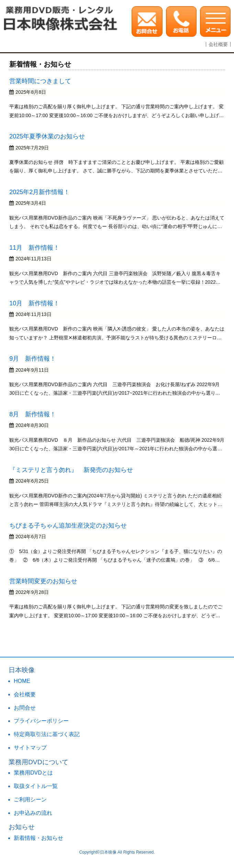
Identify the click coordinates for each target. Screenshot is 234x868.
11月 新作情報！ (34, 248)
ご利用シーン (30, 799)
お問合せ (25, 708)
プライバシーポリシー (41, 721)
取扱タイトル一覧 (36, 786)
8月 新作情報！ (33, 414)
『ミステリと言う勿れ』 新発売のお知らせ (71, 470)
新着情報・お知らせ (38, 838)
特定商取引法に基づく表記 (47, 734)
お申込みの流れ (33, 813)
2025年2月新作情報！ (40, 192)
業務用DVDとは (33, 773)
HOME (22, 681)
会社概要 (218, 44)
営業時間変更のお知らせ (43, 581)
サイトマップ (30, 748)
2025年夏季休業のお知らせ (47, 136)
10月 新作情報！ (34, 303)
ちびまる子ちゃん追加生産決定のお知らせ (68, 526)
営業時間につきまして (40, 81)
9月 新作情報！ (33, 359)
